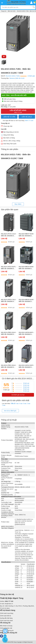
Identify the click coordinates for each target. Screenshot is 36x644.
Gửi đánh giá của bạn (18, 395)
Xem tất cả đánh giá (10, 411)
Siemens (12, 78)
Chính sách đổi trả (5, 616)
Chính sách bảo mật (6, 628)
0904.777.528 (29, 120)
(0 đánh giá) (31, 76)
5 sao (17, 404)
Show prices (18, 466)
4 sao (21, 404)
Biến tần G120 (20, 78)
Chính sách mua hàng (7, 613)
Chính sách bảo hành (6, 621)
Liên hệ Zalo (27, 117)
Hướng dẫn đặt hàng (6, 618)
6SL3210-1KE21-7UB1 (13, 76)
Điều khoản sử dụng (6, 626)
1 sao (4, 405)
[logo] (17, 3)
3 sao (25, 404)
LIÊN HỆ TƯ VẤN (9, 117)
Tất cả (13, 404)
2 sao (29, 404)
